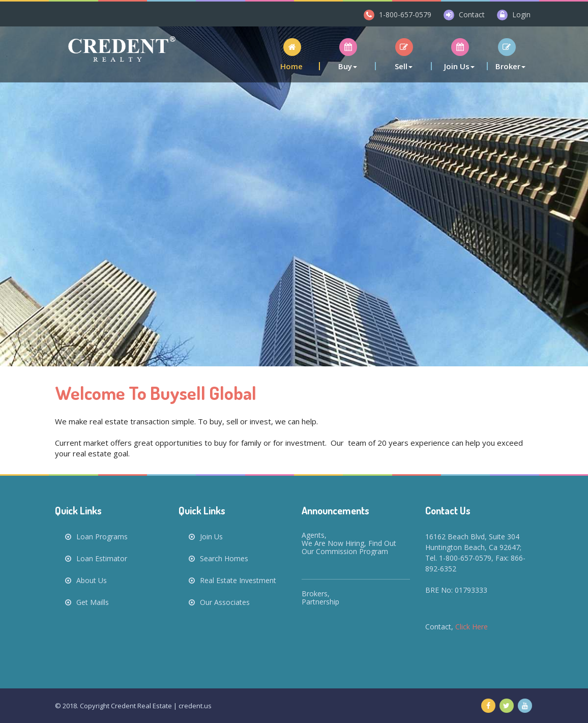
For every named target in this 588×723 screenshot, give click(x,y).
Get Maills (87, 602)
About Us (86, 580)
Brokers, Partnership (320, 598)
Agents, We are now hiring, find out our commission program (349, 543)
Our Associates (225, 602)
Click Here (472, 627)
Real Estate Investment (232, 580)
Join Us (206, 537)
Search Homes (218, 558)
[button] (292, 54)
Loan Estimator (96, 558)
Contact (472, 15)
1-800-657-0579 (405, 15)
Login (521, 15)
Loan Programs (96, 537)
